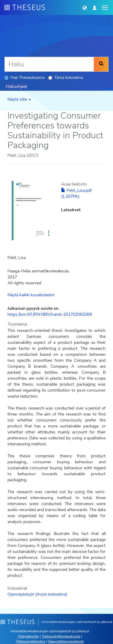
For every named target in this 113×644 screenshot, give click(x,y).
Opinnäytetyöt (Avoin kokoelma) (37, 594)
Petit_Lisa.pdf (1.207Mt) (76, 193)
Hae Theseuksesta (24, 78)
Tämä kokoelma (66, 78)
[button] (85, 7)
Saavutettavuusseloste (66, 641)
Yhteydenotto (28, 636)
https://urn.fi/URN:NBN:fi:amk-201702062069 (50, 314)
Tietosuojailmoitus (31, 641)
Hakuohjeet (17, 86)
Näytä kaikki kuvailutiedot (31, 295)
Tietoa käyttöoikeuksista (61, 636)
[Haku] (49, 64)
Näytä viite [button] (19, 99)
